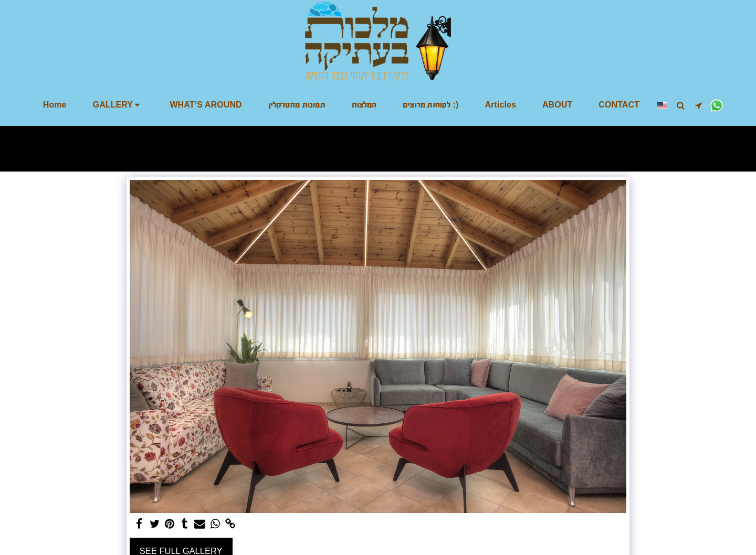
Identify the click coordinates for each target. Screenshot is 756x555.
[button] (118, 105)
